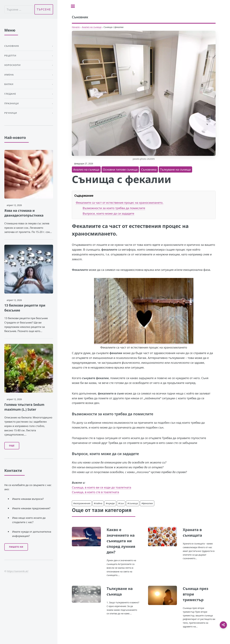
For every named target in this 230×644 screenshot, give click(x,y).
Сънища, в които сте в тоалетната (95, 492)
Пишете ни (16, 547)
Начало (76, 27)
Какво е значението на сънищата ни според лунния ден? (121, 541)
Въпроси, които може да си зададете (108, 213)
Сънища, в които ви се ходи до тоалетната (101, 487)
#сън (121, 503)
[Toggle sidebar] (73, 6)
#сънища (133, 503)
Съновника (149, 169)
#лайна (98, 503)
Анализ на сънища (92, 27)
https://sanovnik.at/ (18, 571)
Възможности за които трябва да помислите (114, 208)
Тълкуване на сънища (175, 169)
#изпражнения (82, 503)
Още (12, 446)
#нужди (110, 503)
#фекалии (147, 503)
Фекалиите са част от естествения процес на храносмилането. (120, 203)
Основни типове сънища (120, 169)
